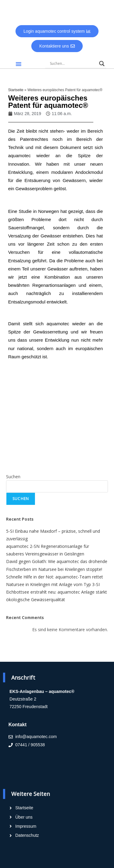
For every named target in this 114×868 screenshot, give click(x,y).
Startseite (16, 90)
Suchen (13, 477)
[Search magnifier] (102, 64)
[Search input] (73, 64)
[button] (19, 64)
